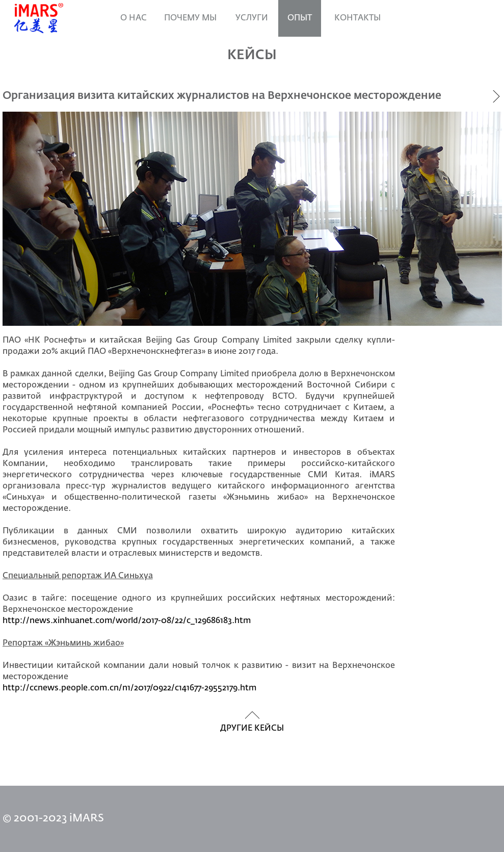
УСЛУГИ (252, 18)
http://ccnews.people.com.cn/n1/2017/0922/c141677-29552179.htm (129, 688)
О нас (134, 18)
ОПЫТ (300, 18)
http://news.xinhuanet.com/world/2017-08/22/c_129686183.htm (127, 621)
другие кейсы (252, 729)
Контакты (357, 18)
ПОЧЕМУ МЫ (190, 18)
